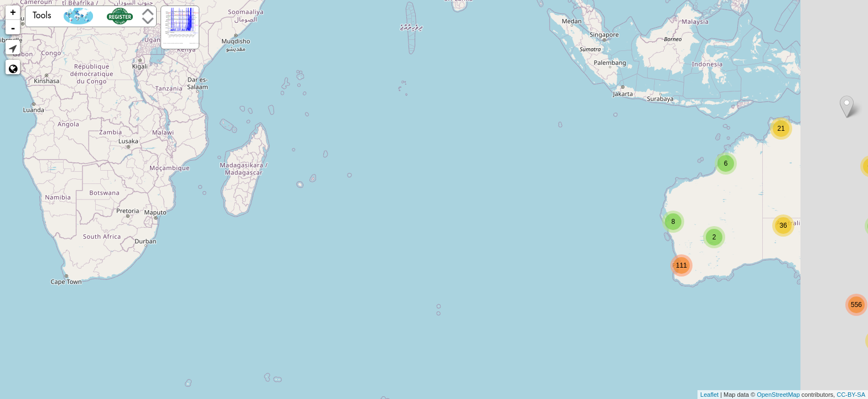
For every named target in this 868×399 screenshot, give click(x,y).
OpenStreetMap (778, 395)
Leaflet (709, 395)
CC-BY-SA (851, 395)
